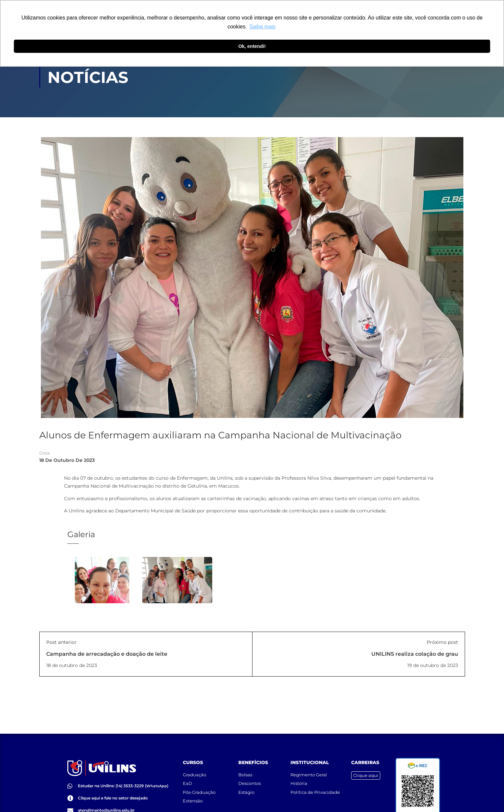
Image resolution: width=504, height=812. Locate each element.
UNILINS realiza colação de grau (415, 654)
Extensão (193, 801)
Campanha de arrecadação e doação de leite (107, 654)
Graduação (195, 775)
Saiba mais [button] (263, 27)
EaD (187, 783)
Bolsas (245, 775)
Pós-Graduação (199, 792)
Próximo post (442, 642)
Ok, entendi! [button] (252, 46)
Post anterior (61, 642)
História (299, 783)
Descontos (250, 783)
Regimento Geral (309, 775)
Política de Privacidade (315, 792)
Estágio (246, 792)
